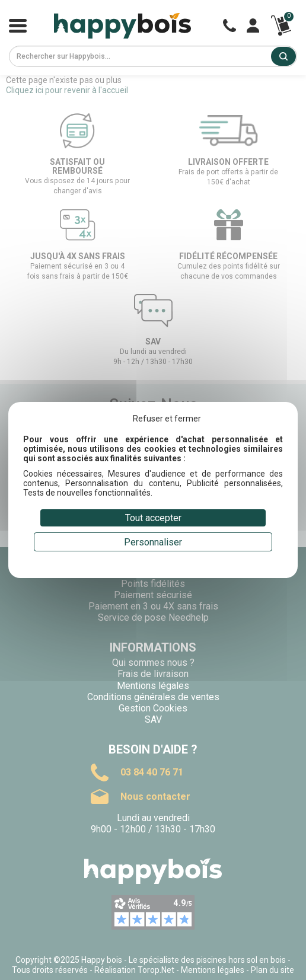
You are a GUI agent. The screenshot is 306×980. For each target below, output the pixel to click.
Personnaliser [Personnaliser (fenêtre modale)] (153, 542)
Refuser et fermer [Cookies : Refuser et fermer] (167, 419)
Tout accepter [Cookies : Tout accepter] (153, 518)
